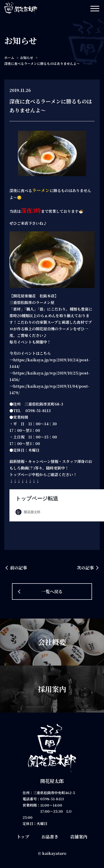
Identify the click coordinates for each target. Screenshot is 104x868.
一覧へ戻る (52, 591)
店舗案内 (79, 836)
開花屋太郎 (52, 781)
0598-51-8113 (52, 799)
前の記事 (19, 568)
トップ (23, 836)
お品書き (50, 836)
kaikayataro (54, 853)
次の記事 (85, 568)
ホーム (9, 58)
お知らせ (27, 58)
